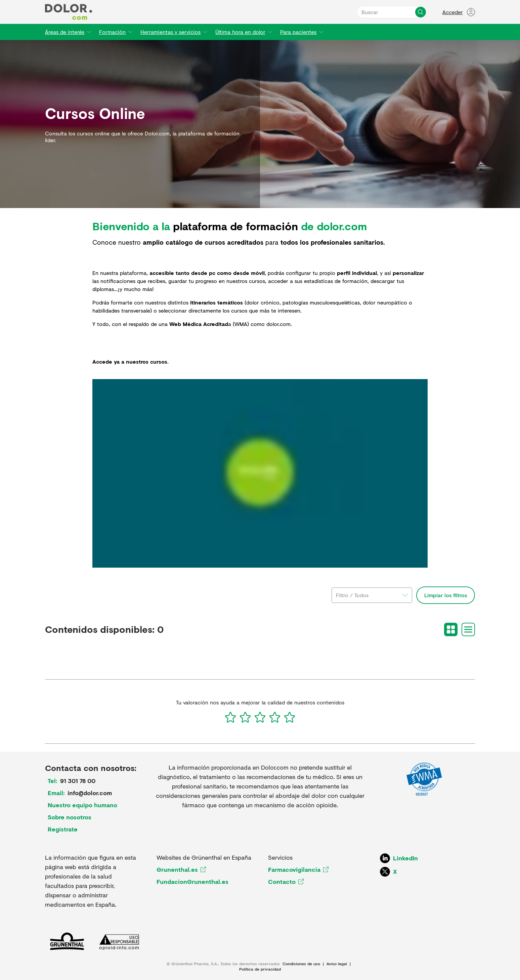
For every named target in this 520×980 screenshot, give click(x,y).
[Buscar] (421, 12)
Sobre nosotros (70, 817)
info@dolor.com (90, 793)
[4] (275, 717)
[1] (230, 717)
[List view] (468, 629)
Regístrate (63, 829)
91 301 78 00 (78, 781)
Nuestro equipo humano (82, 805)
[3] (260, 717)
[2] (245, 717)
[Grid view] (451, 629)
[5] (290, 717)
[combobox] (372, 595)
